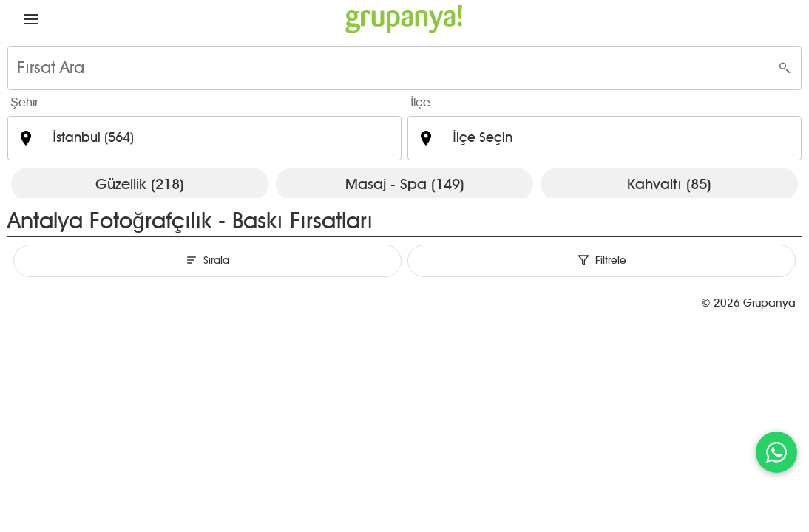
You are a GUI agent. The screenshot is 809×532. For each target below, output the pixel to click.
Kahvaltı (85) (669, 184)
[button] (31, 19)
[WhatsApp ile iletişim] (776, 452)
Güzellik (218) (140, 184)
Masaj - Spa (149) (405, 184)
